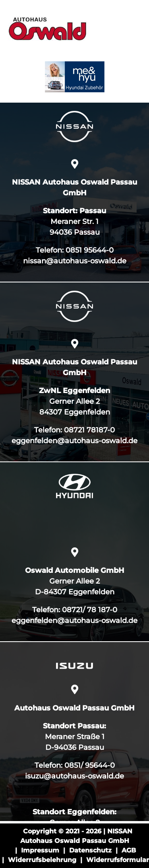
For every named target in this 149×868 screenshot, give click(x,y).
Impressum (40, 850)
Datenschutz (90, 850)
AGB (129, 850)
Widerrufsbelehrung (42, 860)
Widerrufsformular (118, 860)
